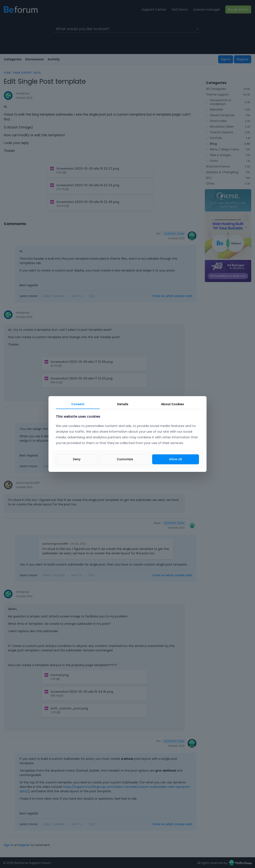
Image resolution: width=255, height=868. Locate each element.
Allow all (176, 459)
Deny (77, 459)
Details (123, 404)
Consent (78, 404)
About (172, 404)
